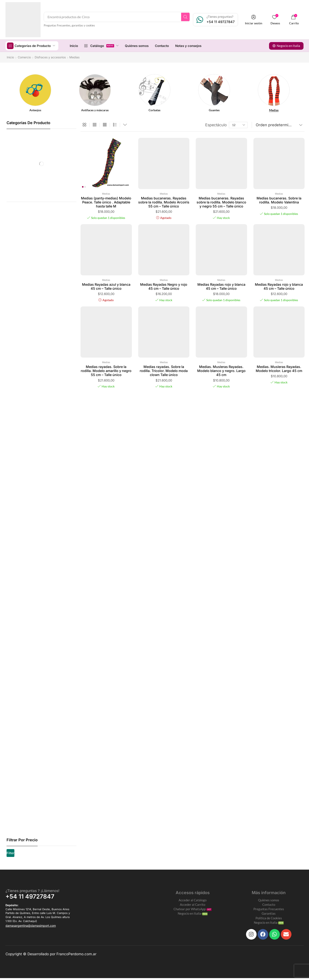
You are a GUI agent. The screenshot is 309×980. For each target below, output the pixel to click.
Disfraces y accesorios (50, 57)
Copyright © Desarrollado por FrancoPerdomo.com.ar (51, 956)
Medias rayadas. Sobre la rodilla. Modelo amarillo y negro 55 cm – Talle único (106, 371)
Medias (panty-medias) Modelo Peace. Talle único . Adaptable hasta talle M (106, 202)
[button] (258, 20)
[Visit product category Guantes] (214, 110)
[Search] (190, 17)
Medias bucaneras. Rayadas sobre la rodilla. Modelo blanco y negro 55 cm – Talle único (221, 202)
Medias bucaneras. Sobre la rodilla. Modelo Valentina (279, 200)
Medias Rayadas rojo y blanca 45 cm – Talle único (221, 286)
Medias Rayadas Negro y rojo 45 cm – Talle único (164, 286)
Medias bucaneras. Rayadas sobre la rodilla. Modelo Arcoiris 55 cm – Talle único (164, 202)
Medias (106, 194)
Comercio (24, 57)
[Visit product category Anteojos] (35, 110)
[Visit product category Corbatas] (154, 110)
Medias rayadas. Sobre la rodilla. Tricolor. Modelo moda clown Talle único (164, 371)
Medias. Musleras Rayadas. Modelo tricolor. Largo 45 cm (279, 369)
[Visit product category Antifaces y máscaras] (95, 110)
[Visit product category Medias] (274, 110)
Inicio (10, 57)
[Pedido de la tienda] (278, 125)
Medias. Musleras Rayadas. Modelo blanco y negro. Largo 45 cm (221, 371)
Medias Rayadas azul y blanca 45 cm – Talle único (106, 286)
